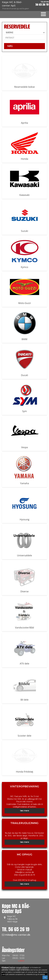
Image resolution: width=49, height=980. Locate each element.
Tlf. (16, 929)
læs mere (25, 811)
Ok (45, 977)
